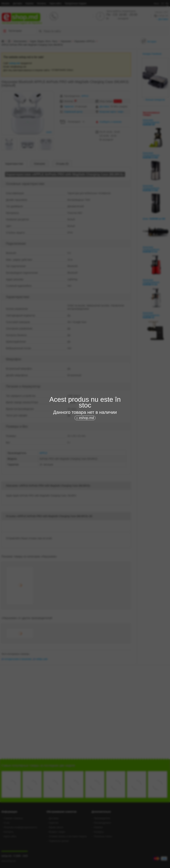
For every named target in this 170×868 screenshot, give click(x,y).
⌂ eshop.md (85, 418)
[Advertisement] (85, 447)
